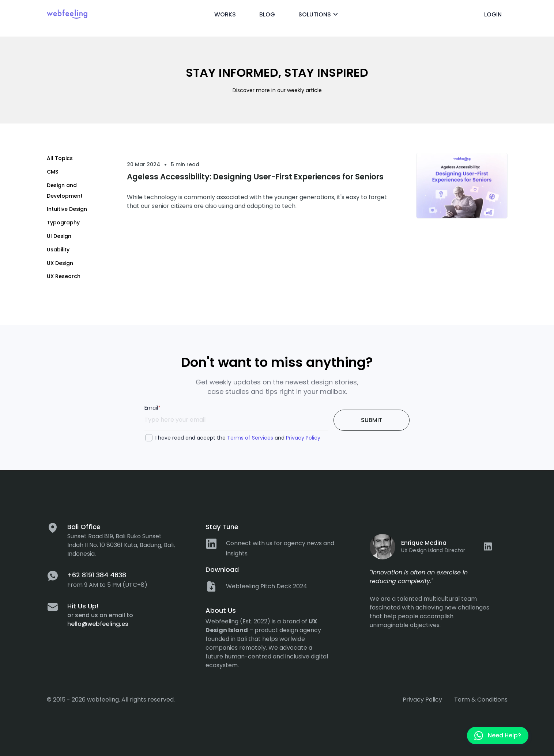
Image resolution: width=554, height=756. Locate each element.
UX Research (64, 276)
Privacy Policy (303, 438)
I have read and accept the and (238, 438)
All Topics (60, 158)
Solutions (319, 15)
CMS (52, 172)
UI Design (59, 236)
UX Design (60, 263)
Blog (267, 14)
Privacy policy (422, 700)
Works (225, 14)
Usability (58, 250)
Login (493, 14)
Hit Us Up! (83, 606)
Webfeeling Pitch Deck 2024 (267, 586)
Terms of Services (250, 438)
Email (152, 408)
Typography (63, 223)
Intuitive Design (67, 209)
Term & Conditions (481, 700)
